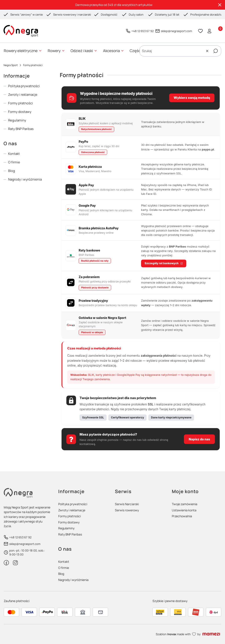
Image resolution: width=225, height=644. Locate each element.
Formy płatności (21, 103)
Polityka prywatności (24, 86)
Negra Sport (11, 65)
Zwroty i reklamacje (23, 95)
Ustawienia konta (184, 510)
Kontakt (14, 154)
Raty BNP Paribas (21, 129)
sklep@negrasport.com (176, 31)
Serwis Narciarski (127, 504)
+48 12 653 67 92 (142, 31)
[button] (216, 51)
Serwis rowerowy (127, 510)
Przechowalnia (182, 516)
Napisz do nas (199, 439)
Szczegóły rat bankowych (161, 263)
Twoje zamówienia (185, 504)
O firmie (14, 162)
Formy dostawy (20, 112)
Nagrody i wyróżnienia (25, 179)
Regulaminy (17, 120)
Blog (12, 171)
